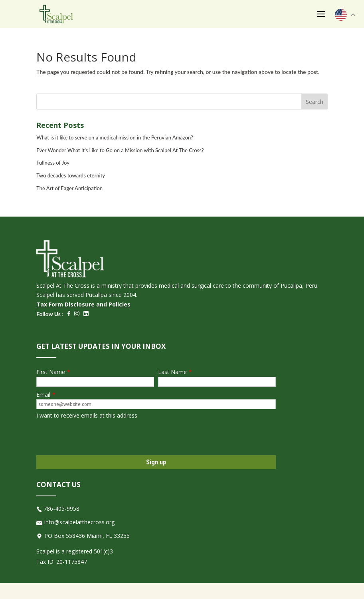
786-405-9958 (61, 508)
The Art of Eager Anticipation (69, 188)
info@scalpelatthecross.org (79, 522)
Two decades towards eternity (71, 175)
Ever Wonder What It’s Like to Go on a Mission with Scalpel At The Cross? (120, 150)
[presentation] (97, 438)
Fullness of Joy (53, 163)
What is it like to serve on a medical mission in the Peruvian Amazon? (115, 137)
